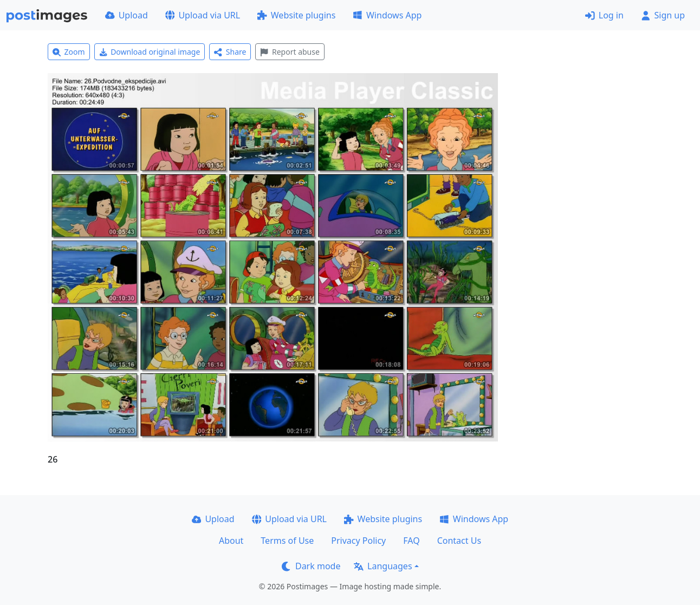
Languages (383, 566)
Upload (127, 15)
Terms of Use (287, 541)
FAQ (411, 541)
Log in (604, 15)
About (231, 541)
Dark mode (311, 566)
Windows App (387, 15)
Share (230, 52)
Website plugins (296, 15)
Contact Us (459, 541)
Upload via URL (203, 15)
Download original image (150, 52)
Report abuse (290, 52)
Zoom (69, 52)
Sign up (663, 15)
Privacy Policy (358, 541)
